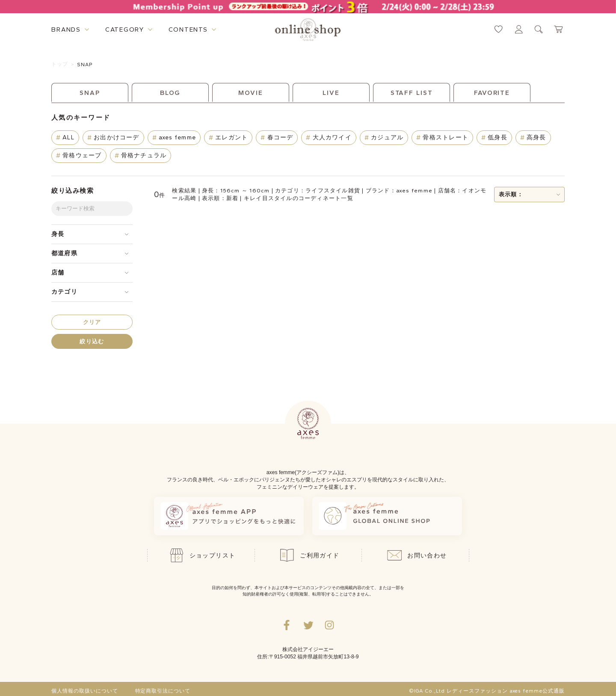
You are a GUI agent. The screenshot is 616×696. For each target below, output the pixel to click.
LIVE (331, 93)
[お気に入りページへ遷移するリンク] (499, 29)
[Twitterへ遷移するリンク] (308, 625)
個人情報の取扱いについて (85, 691)
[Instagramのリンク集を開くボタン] (329, 625)
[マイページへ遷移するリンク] (519, 29)
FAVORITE (492, 93)
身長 (58, 234)
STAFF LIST (412, 93)
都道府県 (64, 253)
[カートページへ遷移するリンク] (559, 29)
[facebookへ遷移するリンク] (287, 625)
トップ (60, 64)
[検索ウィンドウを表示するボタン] (539, 29)
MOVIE (250, 93)
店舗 (58, 273)
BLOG (170, 93)
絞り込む (92, 341)
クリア (92, 322)
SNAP (85, 65)
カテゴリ (64, 292)
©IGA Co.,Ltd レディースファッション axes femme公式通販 (487, 691)
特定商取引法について (163, 691)
